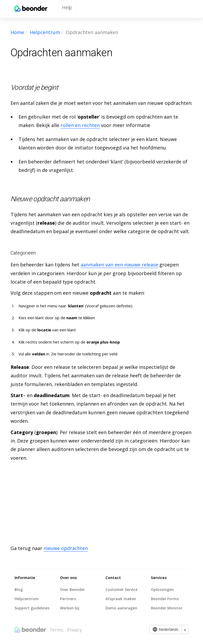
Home (17, 32)
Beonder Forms (165, 599)
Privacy (74, 630)
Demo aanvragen (121, 608)
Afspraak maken (121, 599)
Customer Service (121, 589)
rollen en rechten (80, 125)
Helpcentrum (45, 32)
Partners (68, 599)
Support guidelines (32, 608)
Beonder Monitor (167, 608)
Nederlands (166, 629)
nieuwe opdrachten (66, 548)
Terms (57, 630)
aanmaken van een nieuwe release (119, 265)
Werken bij (70, 608)
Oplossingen (162, 589)
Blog (19, 589)
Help (67, 8)
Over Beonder (72, 589)
